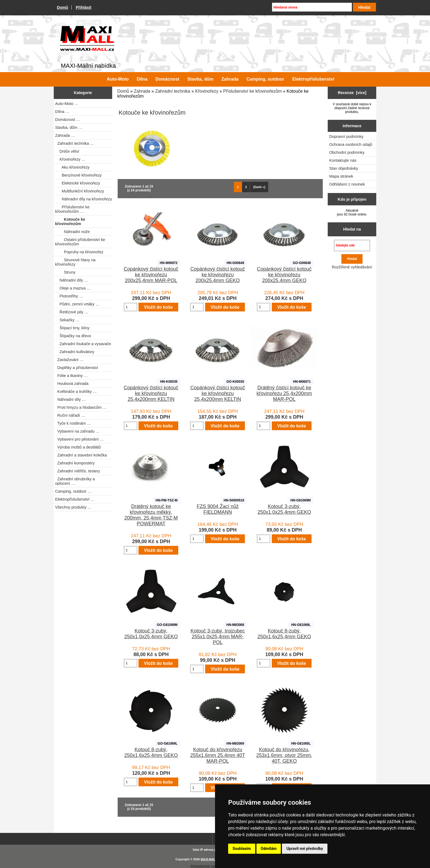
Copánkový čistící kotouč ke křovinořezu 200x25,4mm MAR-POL (151, 275)
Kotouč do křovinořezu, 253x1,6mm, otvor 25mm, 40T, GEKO (284, 755)
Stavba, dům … (69, 127)
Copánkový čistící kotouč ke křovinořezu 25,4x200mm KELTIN (151, 393)
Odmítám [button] (269, 849)
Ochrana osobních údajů (351, 144)
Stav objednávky (344, 168)
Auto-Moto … (67, 104)
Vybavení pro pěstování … (79, 439)
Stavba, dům (200, 79)
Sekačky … (67, 320)
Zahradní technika (173, 91)
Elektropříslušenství (313, 79)
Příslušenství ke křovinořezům (252, 91)
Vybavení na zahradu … (77, 431)
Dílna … (62, 112)
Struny (65, 272)
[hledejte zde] (352, 246)
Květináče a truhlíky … (76, 392)
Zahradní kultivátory (75, 352)
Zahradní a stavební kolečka (81, 455)
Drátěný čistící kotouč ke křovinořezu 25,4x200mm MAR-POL (284, 393)
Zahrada (142, 91)
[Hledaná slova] (312, 7)
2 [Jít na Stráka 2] (246, 187)
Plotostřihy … (69, 296)
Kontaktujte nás (343, 160)
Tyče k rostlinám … (73, 423)
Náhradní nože (72, 232)
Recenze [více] (352, 93)
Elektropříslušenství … (75, 499)
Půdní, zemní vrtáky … (77, 304)
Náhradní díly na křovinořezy (84, 199)
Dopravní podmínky (346, 137)
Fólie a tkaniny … (71, 376)
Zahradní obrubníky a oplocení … (75, 481)
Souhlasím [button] (242, 849)
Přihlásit (84, 7)
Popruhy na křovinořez (79, 252)
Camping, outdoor (265, 79)
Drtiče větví (67, 151)
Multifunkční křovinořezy (80, 191)
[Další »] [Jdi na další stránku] (259, 187)
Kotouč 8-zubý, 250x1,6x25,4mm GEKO (284, 634)
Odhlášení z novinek (347, 184)
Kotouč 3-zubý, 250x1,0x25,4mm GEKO (284, 509)
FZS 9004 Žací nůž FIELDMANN (218, 509)
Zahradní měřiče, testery (78, 471)
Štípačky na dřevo (73, 336)
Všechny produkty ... (73, 507)
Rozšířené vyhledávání (352, 267)
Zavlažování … (69, 360)
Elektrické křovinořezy (78, 183)
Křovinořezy (207, 91)
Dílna (142, 79)
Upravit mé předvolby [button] (305, 849)
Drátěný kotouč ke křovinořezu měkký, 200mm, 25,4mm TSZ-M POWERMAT (151, 515)
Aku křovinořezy (72, 167)
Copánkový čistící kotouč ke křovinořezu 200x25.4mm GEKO (218, 275)
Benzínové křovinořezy (78, 175)
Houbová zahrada (72, 384)
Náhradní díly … (72, 280)
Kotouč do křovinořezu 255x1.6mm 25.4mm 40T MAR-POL (218, 755)
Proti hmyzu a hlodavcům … (81, 407)
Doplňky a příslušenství (77, 368)
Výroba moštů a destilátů (78, 447)
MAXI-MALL (209, 859)
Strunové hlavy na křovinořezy (75, 262)
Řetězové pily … (72, 312)
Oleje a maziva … (73, 288)
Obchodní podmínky (347, 152)
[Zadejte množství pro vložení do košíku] (131, 307)
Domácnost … (68, 120)
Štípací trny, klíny (72, 328)
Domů (63, 7)
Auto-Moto (118, 79)
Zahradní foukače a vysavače (83, 344)
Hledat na (352, 229)
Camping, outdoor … (73, 491)
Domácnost (167, 79)
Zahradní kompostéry (75, 463)
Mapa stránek (341, 176)
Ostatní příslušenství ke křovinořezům (80, 242)
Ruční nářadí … (70, 415)
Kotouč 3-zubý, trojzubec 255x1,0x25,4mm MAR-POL (218, 637)
